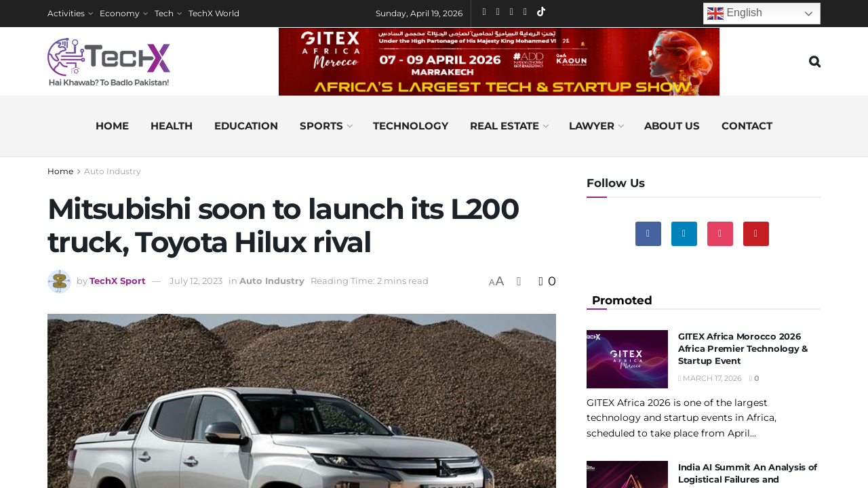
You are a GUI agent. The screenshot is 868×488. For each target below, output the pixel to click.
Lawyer (592, 126)
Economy (120, 13)
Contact (747, 126)
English (735, 14)
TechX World (214, 13)
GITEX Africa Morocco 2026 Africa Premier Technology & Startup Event (743, 348)
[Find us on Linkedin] (684, 234)
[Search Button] (815, 62)
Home (112, 126)
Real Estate (505, 126)
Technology (411, 126)
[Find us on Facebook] (648, 234)
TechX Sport (118, 281)
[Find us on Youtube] (756, 234)
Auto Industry (113, 171)
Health (172, 126)
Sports (321, 126)
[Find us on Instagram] (720, 234)
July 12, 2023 (196, 281)
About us (672, 126)
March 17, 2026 (710, 378)
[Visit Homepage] (109, 62)
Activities (66, 13)
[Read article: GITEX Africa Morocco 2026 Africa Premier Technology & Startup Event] (627, 359)
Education (246, 126)
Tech (164, 13)
